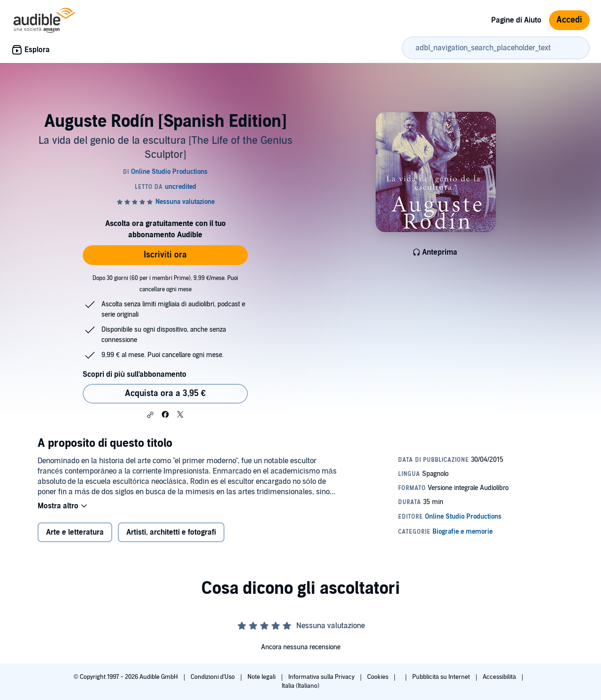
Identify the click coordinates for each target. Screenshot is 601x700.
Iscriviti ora (165, 255)
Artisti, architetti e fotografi (171, 532)
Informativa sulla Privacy (322, 677)
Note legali (262, 677)
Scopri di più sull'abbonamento (135, 374)
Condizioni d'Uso (213, 677)
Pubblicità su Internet (442, 677)
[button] (150, 415)
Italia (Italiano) (300, 686)
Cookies (378, 677)
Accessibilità (500, 677)
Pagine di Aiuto (516, 20)
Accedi (569, 20)
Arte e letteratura (75, 532)
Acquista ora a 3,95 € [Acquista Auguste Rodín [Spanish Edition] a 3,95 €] (165, 393)
